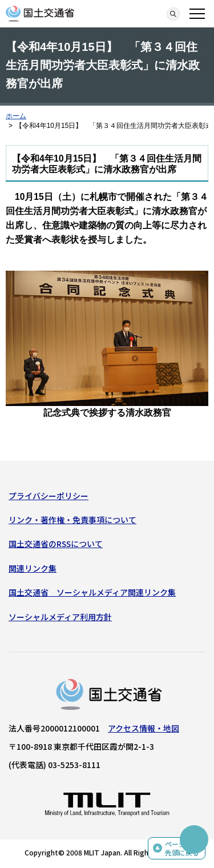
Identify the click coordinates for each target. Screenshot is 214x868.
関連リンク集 (33, 568)
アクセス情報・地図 (144, 728)
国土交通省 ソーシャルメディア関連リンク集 (92, 592)
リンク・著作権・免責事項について (72, 520)
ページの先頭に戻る (182, 848)
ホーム (16, 116)
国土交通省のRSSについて (56, 544)
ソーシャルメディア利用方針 (60, 617)
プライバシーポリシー (49, 496)
